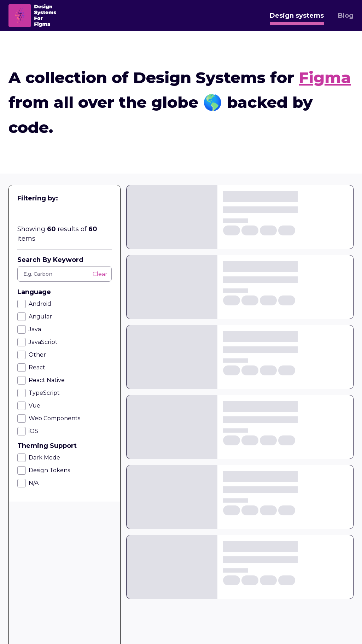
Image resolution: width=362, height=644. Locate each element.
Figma (325, 77)
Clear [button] (100, 274)
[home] (32, 16)
